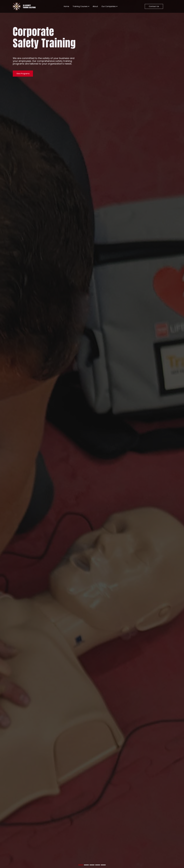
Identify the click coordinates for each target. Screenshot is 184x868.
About (95, 6)
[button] (81, 6)
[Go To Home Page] (25, 6)
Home (66, 6)
